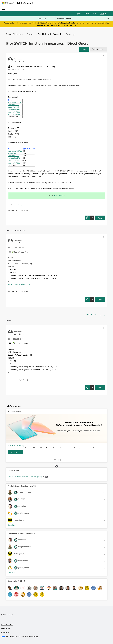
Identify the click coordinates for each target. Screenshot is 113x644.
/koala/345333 (14, 105)
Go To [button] (102, 14)
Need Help (19, 205)
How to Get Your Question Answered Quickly (25, 477)
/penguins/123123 (15, 102)
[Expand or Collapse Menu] (3, 9)
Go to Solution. (60, 195)
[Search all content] (83, 19)
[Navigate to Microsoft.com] (8, 3)
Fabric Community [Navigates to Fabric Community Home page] (26, 3)
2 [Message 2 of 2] (15, 291)
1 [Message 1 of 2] (15, 210)
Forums (30, 34)
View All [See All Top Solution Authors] (11, 525)
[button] (84, 49)
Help (94, 14)
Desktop (70, 34)
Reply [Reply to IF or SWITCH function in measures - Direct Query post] (100, 218)
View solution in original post (19, 284)
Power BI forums (14, 34)
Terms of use (6, 628)
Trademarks (5, 632)
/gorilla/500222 (14, 112)
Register (78, 14)
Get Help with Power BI (50, 34)
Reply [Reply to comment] (100, 299)
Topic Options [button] (98, 49)
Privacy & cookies (7, 625)
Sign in (87, 14)
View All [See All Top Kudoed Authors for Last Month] (11, 573)
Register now (71, 25)
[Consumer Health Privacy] (30, 636)
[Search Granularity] (46, 19)
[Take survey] (15, 452)
